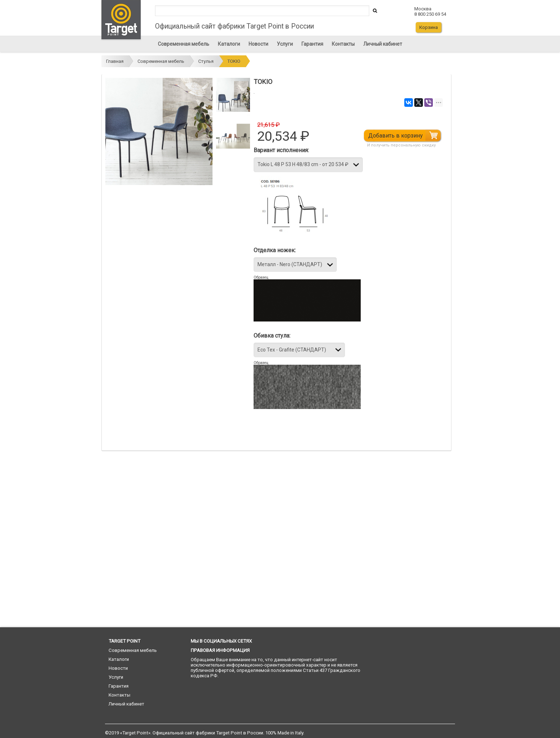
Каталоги (229, 44)
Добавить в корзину (400, 136)
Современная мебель (184, 44)
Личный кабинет (383, 44)
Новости (258, 44)
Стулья (206, 61)
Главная (115, 61)
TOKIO (234, 61)
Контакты (343, 44)
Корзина (429, 27)
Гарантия (312, 44)
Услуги (285, 44)
